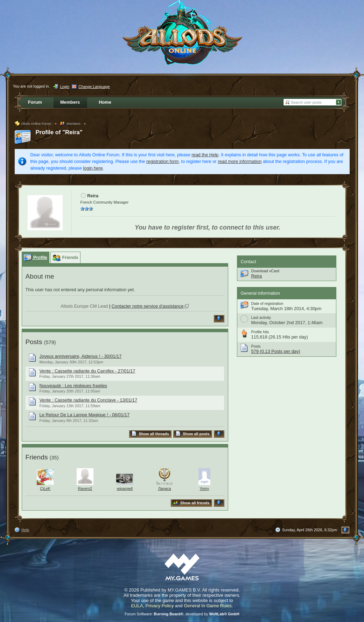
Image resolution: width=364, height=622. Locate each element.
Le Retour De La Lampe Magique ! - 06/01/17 (85, 415)
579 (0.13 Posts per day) (276, 351)
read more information (240, 161)
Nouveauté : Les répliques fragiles (73, 386)
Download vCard (265, 271)
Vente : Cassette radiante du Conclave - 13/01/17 (89, 400)
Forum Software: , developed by (182, 614)
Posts (34, 342)
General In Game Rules (208, 606)
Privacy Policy (160, 606)
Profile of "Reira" (59, 132)
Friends (37, 457)
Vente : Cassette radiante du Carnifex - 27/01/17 (87, 371)
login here (93, 168)
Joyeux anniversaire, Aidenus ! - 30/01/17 (81, 356)
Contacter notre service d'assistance (148, 306)
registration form (162, 161)
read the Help (205, 155)
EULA (137, 606)
